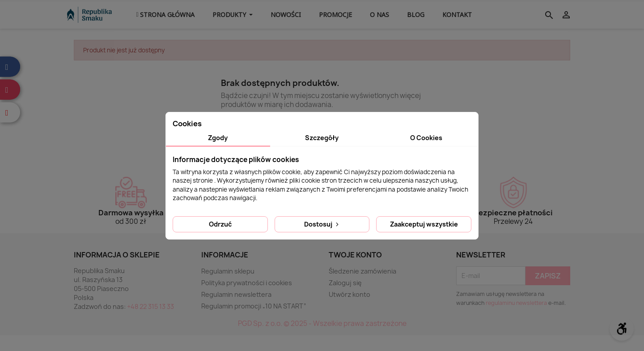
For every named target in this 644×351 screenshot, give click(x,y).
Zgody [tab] (218, 138)
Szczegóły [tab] (322, 138)
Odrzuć (220, 224)
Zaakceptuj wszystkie (424, 224)
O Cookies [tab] (426, 138)
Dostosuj (322, 224)
